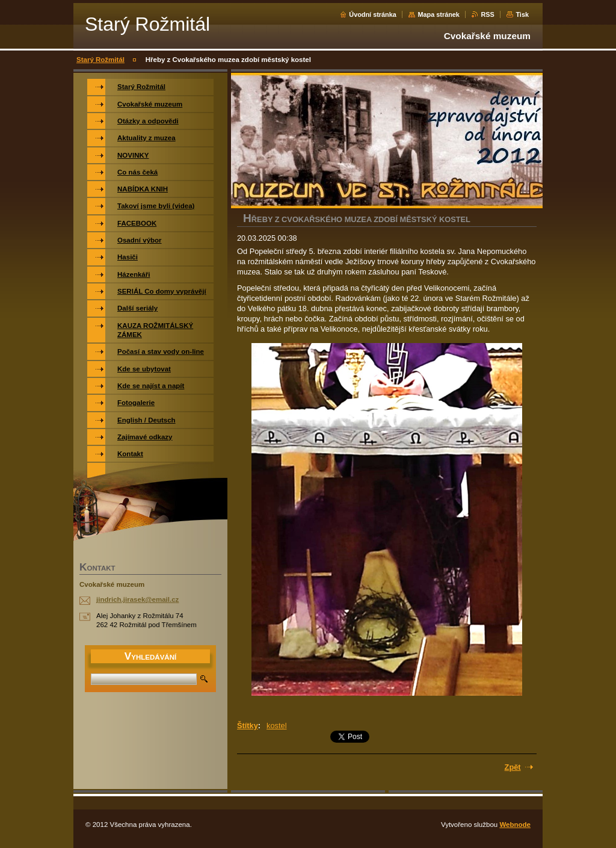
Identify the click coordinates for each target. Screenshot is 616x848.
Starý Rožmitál (100, 60)
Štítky (248, 726)
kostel (276, 726)
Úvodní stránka (373, 14)
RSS (487, 14)
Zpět (513, 767)
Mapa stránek (439, 14)
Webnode (515, 825)
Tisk (522, 14)
